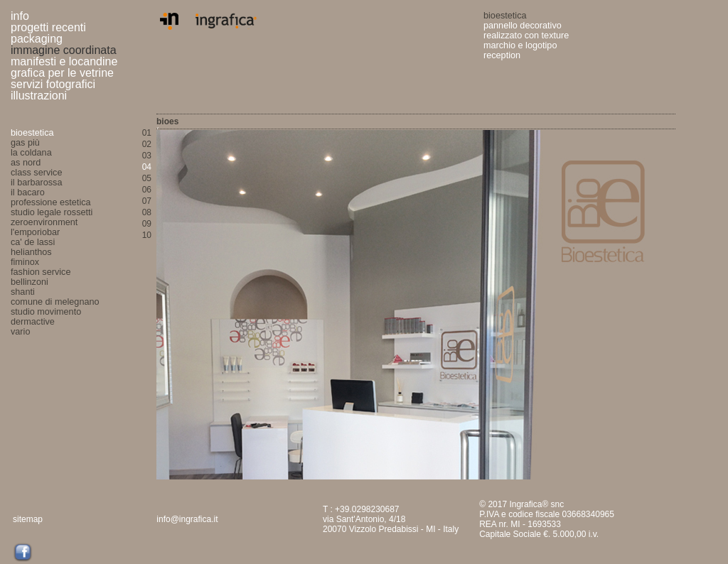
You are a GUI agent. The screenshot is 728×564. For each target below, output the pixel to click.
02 (147, 144)
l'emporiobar (35, 232)
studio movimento (46, 312)
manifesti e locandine (66, 61)
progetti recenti (48, 27)
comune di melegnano (55, 302)
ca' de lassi (33, 242)
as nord (26, 163)
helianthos (31, 252)
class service (36, 173)
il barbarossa (36, 183)
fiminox (25, 262)
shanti (23, 292)
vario (20, 332)
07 (147, 201)
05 (147, 178)
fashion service (41, 272)
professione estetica (51, 202)
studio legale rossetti (52, 212)
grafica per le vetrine (62, 73)
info (20, 16)
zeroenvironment (44, 222)
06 (147, 190)
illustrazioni (39, 96)
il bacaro (28, 192)
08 (147, 212)
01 (147, 133)
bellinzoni (30, 282)
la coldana (31, 153)
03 (147, 156)
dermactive (33, 322)
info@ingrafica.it (187, 519)
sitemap (28, 519)
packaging (37, 39)
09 (147, 224)
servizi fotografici (53, 84)
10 (147, 235)
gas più (25, 143)
